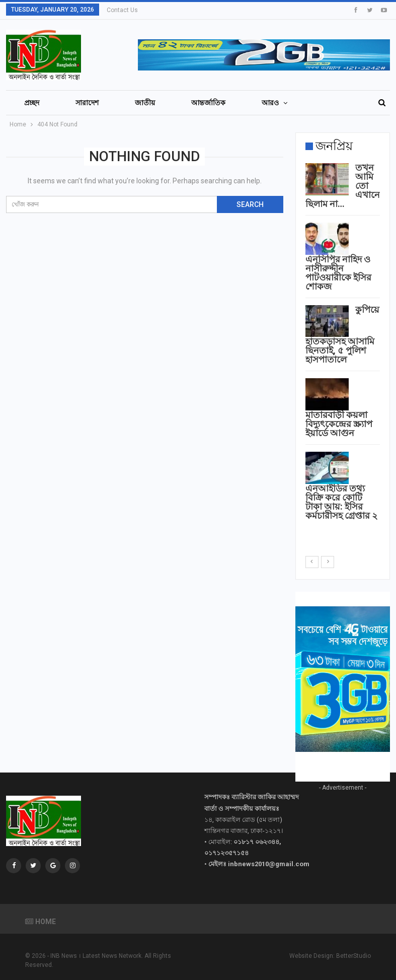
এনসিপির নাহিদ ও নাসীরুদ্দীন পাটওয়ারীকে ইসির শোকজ (338, 273)
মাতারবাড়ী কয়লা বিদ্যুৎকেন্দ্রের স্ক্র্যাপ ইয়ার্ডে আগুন (339, 424)
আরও (271, 103)
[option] (343, 343)
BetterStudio (353, 955)
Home (41, 921)
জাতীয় (145, 103)
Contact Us (122, 10)
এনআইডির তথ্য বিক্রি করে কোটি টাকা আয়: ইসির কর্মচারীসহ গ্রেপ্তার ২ (342, 502)
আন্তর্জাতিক (208, 103)
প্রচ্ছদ (32, 103)
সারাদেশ (87, 103)
